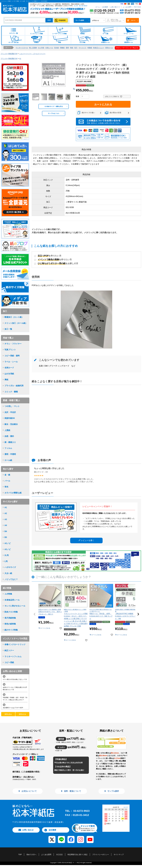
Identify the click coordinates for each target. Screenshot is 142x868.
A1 (20, 59)
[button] (35, 614)
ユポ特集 (8, 594)
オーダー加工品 (13, 39)
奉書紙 (90, 48)
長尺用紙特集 (10, 618)
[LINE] (61, 838)
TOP (20, 855)
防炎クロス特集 (11, 612)
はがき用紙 (9, 374)
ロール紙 (105, 31)
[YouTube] (90, 838)
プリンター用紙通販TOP (9, 54)
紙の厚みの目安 (115, 113)
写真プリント (10, 350)
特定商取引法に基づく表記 (78, 855)
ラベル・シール (129, 31)
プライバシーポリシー (101, 855)
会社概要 (105, 7)
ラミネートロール (22, 48)
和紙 (60, 39)
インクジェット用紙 (36, 31)
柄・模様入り (10, 442)
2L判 (7, 555)
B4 (6, 531)
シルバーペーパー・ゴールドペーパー (32, 54)
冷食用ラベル (105, 39)
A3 (6, 519)
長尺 (76, 48)
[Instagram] (81, 838)
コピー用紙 (9, 662)
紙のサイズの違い (88, 113)
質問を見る (8, 714)
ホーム (98, 7)
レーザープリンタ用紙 (60, 31)
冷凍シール (49, 48)
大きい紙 (8, 573)
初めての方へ (31, 855)
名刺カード (9, 368)
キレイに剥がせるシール (15, 606)
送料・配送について (72, 791)
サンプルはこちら (54, 113)
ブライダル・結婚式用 (14, 386)
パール (7, 481)
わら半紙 (82, 39)
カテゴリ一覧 (13, 31)
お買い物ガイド (115, 7)
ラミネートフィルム (13, 657)
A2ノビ (8, 543)
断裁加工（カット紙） (14, 317)
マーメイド (82, 48)
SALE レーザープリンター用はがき (127, 48)
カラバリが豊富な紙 (13, 493)
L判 (6, 561)
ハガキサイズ (10, 567)
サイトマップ (119, 855)
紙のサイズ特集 (11, 630)
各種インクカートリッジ (15, 644)
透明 (67, 48)
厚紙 (6, 380)
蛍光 (6, 487)
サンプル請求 (113, 791)
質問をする (22, 714)
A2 (6, 513)
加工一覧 (8, 329)
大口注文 (59, 855)
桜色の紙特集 (10, 624)
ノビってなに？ (11, 579)
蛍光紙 (57, 48)
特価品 (36, 39)
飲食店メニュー (99, 48)
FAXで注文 (137, 7)
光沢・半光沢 (10, 412)
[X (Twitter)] (52, 838)
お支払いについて (29, 791)
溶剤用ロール (129, 39)
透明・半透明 (10, 454)
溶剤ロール (109, 48)
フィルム (8, 448)
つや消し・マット (12, 406)
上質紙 (7, 430)
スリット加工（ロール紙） (16, 323)
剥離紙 (62, 48)
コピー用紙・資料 (12, 356)
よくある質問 (127, 7)
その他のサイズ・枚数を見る (54, 106)
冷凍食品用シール (12, 600)
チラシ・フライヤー (13, 344)
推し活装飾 (33, 48)
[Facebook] (71, 838)
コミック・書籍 (11, 392)
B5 (6, 537)
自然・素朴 (9, 436)
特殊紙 (82, 31)
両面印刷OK (10, 418)
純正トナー (9, 650)
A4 (6, 525)
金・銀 (7, 475)
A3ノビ (8, 549)
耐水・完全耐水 (11, 424)
